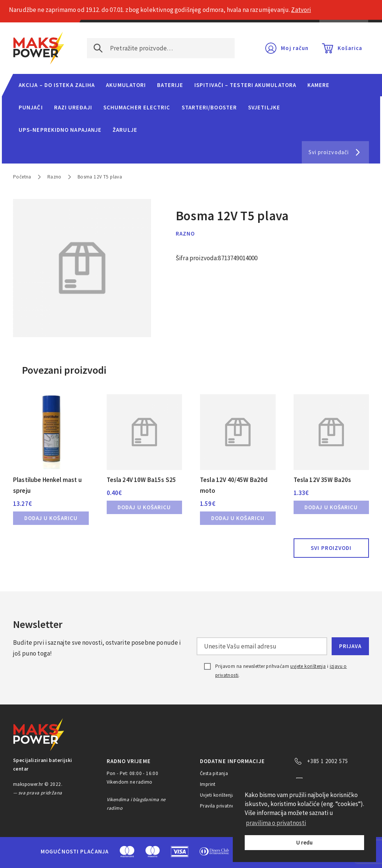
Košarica (350, 48)
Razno (54, 177)
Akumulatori (126, 85)
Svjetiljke (264, 107)
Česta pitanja (214, 773)
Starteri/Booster (209, 107)
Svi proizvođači (329, 152)
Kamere (319, 85)
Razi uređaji (73, 107)
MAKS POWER (39, 48)
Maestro (153, 852)
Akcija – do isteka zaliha (57, 85)
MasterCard (127, 852)
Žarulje (125, 130)
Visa (180, 852)
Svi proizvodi (331, 548)
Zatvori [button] (301, 10)
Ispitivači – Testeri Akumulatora (245, 85)
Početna (22, 177)
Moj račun (295, 48)
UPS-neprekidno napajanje (60, 130)
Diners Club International (215, 851)
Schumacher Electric (137, 107)
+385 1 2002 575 (328, 761)
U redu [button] (304, 842)
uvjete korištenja (308, 666)
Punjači (31, 107)
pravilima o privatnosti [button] (276, 823)
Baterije (170, 85)
